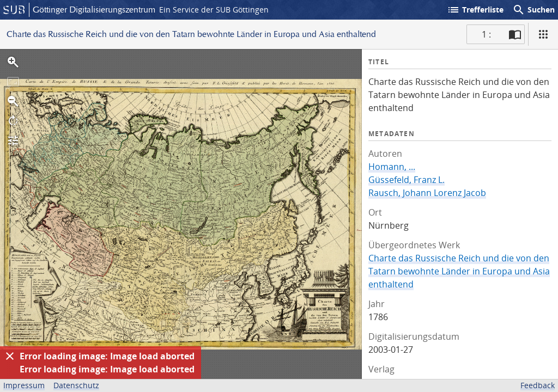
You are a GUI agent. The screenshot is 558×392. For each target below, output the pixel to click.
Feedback (538, 385)
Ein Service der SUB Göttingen (214, 10)
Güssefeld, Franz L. (407, 180)
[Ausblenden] (10, 356)
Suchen (533, 10)
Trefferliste (475, 10)
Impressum (24, 385)
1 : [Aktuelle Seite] (486, 34)
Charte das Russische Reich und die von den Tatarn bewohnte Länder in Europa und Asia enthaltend (459, 271)
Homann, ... (392, 167)
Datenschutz (76, 385)
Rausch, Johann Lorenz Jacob (427, 193)
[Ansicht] (543, 34)
